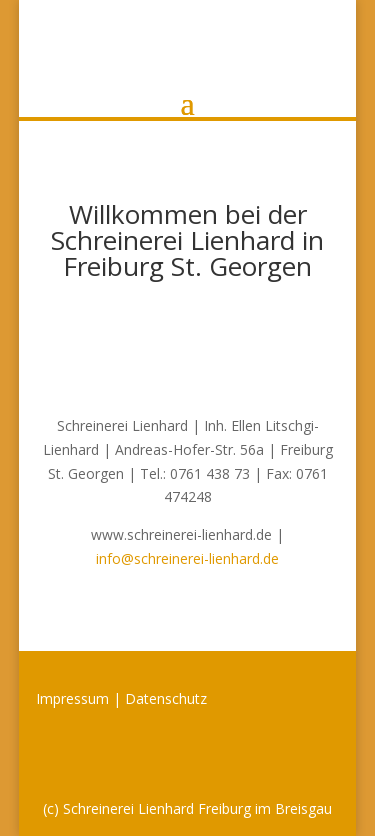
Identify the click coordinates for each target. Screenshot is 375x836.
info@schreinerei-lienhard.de (187, 558)
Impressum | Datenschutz (121, 698)
